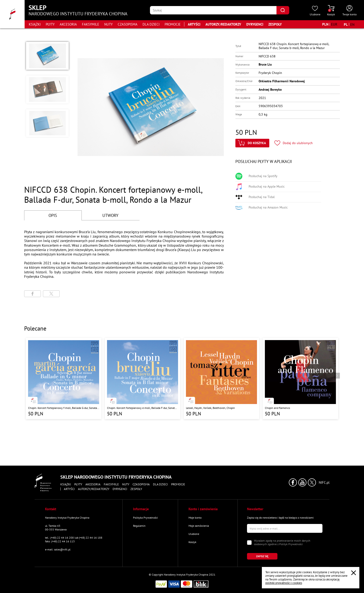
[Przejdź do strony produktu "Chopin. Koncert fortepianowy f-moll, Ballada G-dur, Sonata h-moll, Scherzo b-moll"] (64, 378)
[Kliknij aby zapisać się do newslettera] (262, 556)
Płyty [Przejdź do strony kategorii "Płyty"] (50, 24)
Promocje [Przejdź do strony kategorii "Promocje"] (173, 24)
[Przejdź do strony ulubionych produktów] (315, 11)
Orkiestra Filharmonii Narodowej (282, 81)
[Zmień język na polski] (346, 24)
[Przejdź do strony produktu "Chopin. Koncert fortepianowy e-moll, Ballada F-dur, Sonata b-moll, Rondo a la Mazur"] (143, 378)
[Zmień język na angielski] (352, 24)
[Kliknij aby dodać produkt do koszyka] (252, 143)
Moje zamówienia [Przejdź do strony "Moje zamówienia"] (199, 526)
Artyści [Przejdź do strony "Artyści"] (194, 24)
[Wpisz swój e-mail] (285, 528)
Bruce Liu (265, 64)
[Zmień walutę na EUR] (334, 24)
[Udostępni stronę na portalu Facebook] (32, 294)
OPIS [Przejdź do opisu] (53, 215)
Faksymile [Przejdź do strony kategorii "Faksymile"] (91, 24)
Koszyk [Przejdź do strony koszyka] (192, 542)
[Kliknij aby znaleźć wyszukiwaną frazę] (283, 10)
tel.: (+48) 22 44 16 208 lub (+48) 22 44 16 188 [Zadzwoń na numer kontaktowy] (74, 538)
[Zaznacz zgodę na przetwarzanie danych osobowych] (249, 543)
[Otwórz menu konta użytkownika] (349, 11)
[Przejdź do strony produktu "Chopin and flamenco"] (300, 378)
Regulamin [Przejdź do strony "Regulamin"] (139, 526)
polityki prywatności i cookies (284, 583)
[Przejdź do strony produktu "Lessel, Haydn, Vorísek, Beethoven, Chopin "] (221, 378)
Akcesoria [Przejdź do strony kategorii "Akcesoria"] (68, 24)
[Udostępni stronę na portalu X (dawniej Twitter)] (51, 294)
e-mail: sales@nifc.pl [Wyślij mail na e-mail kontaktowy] (58, 549)
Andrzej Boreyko (270, 89)
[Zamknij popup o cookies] (354, 573)
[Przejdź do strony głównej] (12, 14)
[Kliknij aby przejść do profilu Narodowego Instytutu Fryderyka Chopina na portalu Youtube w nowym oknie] (302, 482)
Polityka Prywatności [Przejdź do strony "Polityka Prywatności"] (145, 518)
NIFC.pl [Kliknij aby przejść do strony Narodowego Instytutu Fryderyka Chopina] (324, 483)
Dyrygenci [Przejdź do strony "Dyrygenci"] (255, 24)
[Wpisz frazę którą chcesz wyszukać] (213, 10)
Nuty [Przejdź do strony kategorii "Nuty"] (108, 24)
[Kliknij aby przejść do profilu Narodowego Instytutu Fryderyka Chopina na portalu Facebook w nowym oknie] (293, 482)
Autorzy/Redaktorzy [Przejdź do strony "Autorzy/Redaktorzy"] (223, 24)
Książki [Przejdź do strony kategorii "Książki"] (35, 24)
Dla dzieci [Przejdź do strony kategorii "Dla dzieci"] (151, 24)
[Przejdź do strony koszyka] (331, 11)
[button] (47, 56)
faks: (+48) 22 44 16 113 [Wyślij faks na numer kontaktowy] (60, 541)
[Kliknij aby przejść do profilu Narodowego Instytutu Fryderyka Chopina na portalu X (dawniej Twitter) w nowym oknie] (312, 482)
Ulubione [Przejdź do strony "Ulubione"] (194, 534)
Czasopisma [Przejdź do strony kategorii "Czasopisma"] (128, 24)
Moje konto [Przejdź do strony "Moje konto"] (195, 518)
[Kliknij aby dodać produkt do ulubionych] (294, 143)
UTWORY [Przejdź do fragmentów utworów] (110, 215)
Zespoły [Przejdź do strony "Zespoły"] (275, 24)
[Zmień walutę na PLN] (325, 24)
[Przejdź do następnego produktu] (337, 376)
